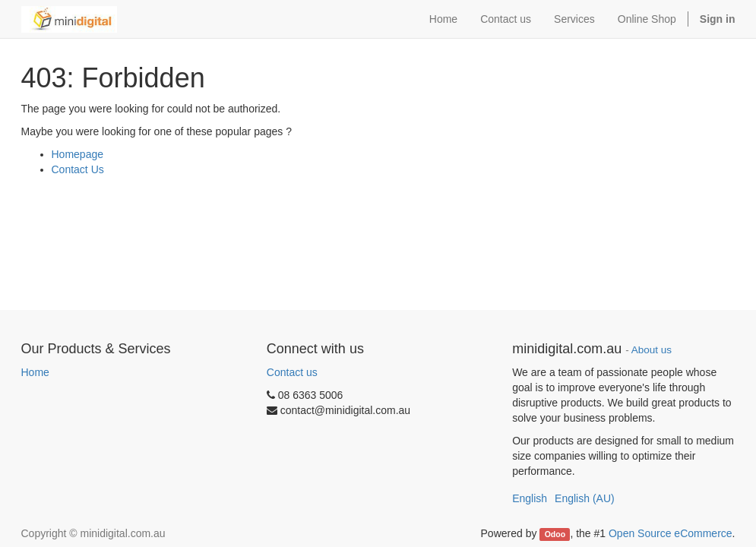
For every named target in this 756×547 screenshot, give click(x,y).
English (530, 498)
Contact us (292, 372)
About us (652, 350)
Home (35, 372)
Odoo (555, 534)
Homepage (78, 154)
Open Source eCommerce (671, 533)
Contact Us (78, 169)
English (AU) (585, 498)
